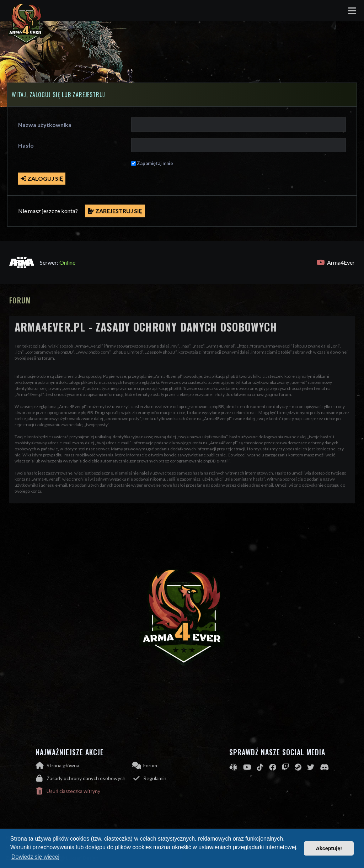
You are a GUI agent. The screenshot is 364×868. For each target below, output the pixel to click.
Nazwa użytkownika (45, 125)
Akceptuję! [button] (329, 848)
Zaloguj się (42, 178)
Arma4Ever (336, 263)
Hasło (26, 145)
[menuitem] (84, 778)
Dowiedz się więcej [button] (35, 857)
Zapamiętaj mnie (155, 163)
